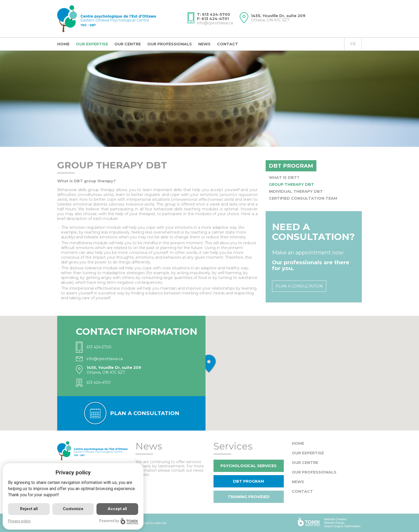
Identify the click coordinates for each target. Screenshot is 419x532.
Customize (73, 509)
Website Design (334, 523)
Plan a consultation (299, 286)
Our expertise (92, 44)
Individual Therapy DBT (296, 191)
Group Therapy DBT (291, 184)
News (204, 44)
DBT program (291, 166)
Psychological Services (249, 466)
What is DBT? (284, 178)
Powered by (119, 521)
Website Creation (335, 519)
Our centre (128, 44)
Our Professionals (170, 44)
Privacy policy (19, 521)
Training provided (249, 497)
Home (63, 44)
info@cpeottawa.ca (215, 23)
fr (353, 44)
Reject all (29, 509)
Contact (228, 44)
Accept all (117, 509)
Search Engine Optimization (342, 526)
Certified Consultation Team (303, 198)
